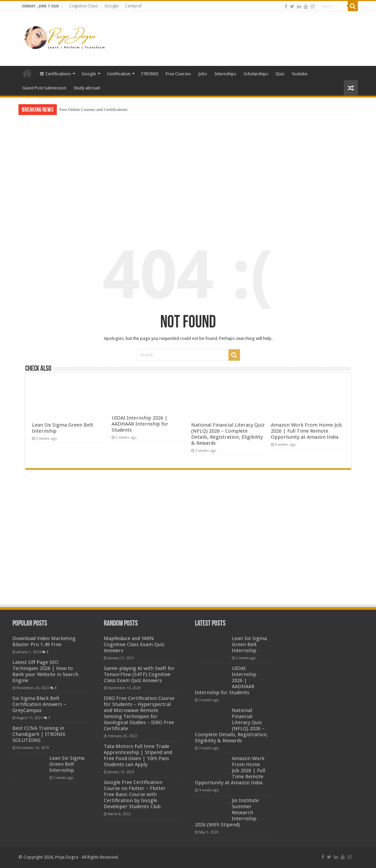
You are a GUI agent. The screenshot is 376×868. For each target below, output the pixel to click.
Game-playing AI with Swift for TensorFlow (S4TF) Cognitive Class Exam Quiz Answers (139, 674)
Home (27, 73)
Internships (225, 74)
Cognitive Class (83, 6)
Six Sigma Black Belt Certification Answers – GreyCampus (39, 704)
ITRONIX (150, 74)
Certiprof (133, 6)
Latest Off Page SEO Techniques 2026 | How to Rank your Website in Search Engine (45, 671)
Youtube (300, 74)
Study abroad (87, 88)
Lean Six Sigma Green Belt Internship (67, 764)
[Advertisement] (231, 33)
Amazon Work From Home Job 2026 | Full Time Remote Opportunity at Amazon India (306, 431)
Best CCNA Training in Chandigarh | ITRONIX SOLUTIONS (39, 734)
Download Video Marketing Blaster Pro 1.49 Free (44, 641)
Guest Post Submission (44, 88)
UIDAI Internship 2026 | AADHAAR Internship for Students (140, 424)
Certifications (55, 74)
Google (111, 6)
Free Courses (178, 74)
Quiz (280, 74)
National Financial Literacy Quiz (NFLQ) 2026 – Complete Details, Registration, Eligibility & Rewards (228, 434)
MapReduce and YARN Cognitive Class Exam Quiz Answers (134, 644)
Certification (119, 74)
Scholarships (256, 74)
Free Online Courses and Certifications (94, 109)
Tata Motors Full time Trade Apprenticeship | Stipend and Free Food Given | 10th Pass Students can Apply (138, 755)
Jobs (203, 74)
